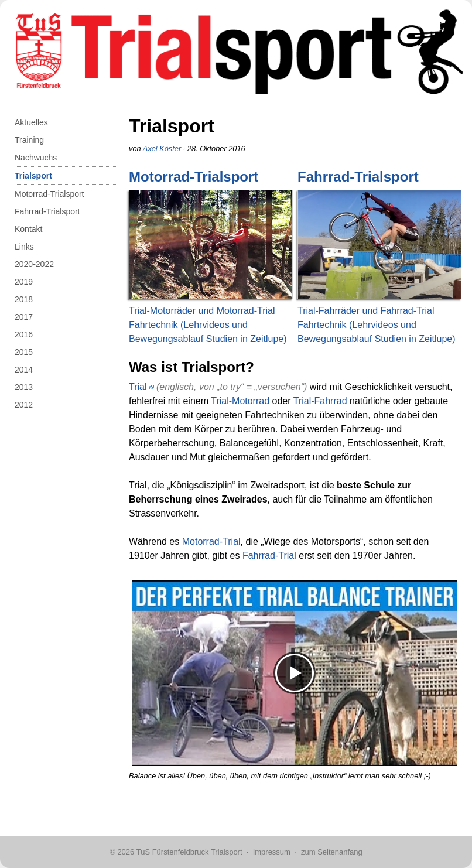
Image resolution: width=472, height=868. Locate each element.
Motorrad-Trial (211, 541)
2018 (24, 299)
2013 (24, 387)
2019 (24, 282)
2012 (24, 405)
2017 (24, 317)
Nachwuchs (36, 158)
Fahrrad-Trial (269, 556)
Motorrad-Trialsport (49, 194)
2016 (24, 334)
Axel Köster (162, 148)
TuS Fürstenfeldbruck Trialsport (189, 852)
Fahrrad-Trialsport (47, 211)
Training (29, 140)
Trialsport (33, 176)
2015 (24, 352)
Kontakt (28, 229)
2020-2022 (34, 264)
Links (24, 247)
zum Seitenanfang (332, 852)
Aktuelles (31, 122)
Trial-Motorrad (240, 401)
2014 (24, 370)
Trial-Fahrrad (320, 401)
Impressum (272, 852)
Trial (138, 387)
